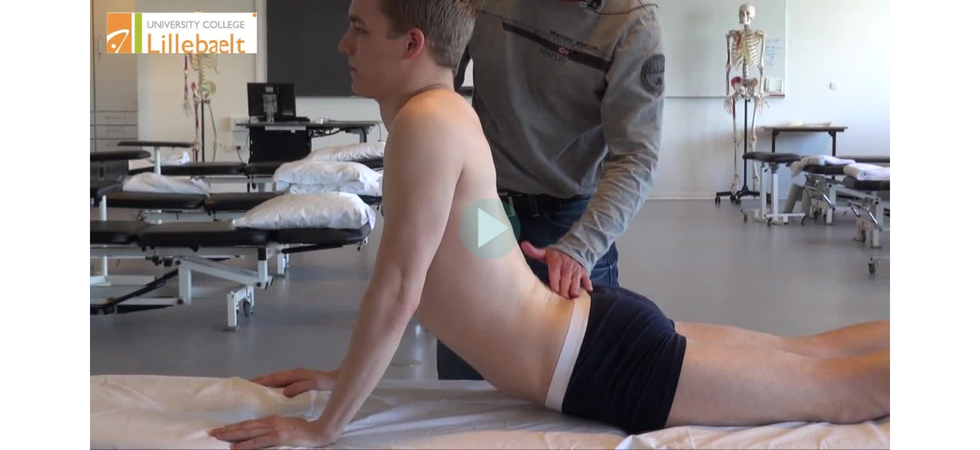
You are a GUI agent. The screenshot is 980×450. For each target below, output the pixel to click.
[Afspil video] (490, 256)
